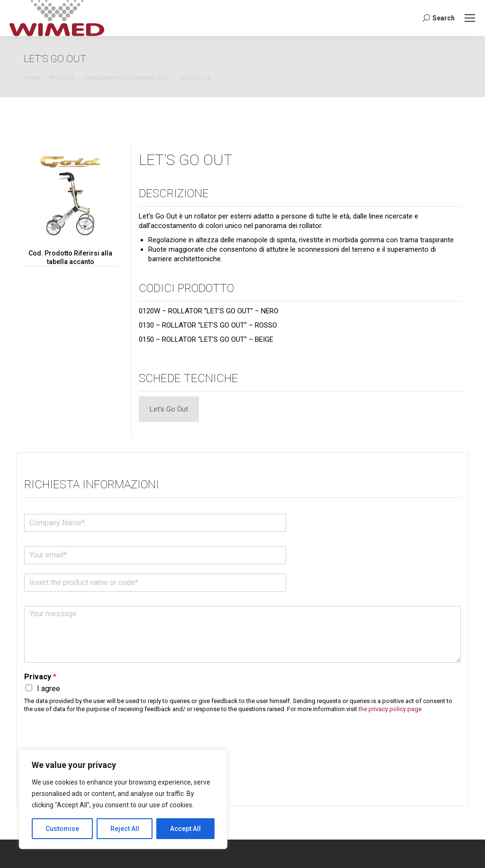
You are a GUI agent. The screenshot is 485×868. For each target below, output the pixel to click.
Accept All (185, 829)
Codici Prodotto (186, 288)
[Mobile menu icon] (470, 18)
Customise (62, 829)
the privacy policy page (390, 709)
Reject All (125, 829)
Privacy (40, 677)
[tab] (169, 409)
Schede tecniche (189, 378)
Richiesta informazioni (92, 484)
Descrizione (174, 193)
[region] (123, 799)
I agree (49, 689)
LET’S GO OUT (186, 160)
